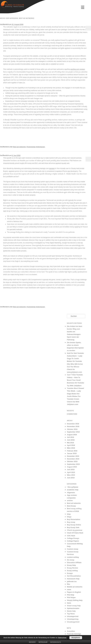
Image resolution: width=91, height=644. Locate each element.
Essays (70, 573)
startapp (52, 169)
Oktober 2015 (72, 462)
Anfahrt (32, 642)
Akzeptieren (76, 638)
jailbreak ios (72, 581)
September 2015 (73, 464)
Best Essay (71, 506)
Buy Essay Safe (73, 527)
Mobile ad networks (75, 587)
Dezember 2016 (73, 424)
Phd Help (71, 595)
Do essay (71, 560)
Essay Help (71, 565)
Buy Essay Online (74, 525)
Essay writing (72, 571)
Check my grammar (75, 530)
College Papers (73, 541)
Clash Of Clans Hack (75, 533)
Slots (69, 603)
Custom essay (73, 549)
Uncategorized (73, 616)
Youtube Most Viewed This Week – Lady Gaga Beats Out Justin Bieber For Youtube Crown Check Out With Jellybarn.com (75, 396)
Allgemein (71, 493)
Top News (71, 614)
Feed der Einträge (74, 634)
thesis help (71, 611)
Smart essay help (74, 606)
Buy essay (71, 522)
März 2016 (71, 448)
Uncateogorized (73, 622)
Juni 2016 (71, 440)
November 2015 (73, 459)
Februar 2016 (72, 451)
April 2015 (71, 472)
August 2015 (72, 467)
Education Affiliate (74, 563)
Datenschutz (56, 642)
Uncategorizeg (73, 619)
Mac (69, 584)
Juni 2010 (71, 478)
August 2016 (72, 435)
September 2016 (73, 432)
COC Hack (71, 536)
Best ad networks (19, 147)
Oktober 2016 (72, 429)
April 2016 (71, 445)
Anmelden (71, 631)
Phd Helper (71, 597)
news (69, 589)
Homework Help (73, 579)
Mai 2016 (70, 443)
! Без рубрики (73, 487)
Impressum (43, 642)
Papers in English (74, 592)
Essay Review (72, 568)
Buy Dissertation (73, 519)
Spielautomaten (73, 608)
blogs (69, 517)
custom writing (73, 557)
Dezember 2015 (73, 456)
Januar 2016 (72, 453)
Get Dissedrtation (74, 576)
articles (70, 501)
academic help (73, 490)
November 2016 (73, 426)
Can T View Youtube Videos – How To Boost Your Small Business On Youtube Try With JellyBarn (75, 380)
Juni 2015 (71, 470)
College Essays (73, 538)
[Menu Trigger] (83, 7)
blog (69, 514)
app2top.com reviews (78, 69)
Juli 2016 (70, 437)
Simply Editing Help (75, 600)
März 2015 (71, 475)
